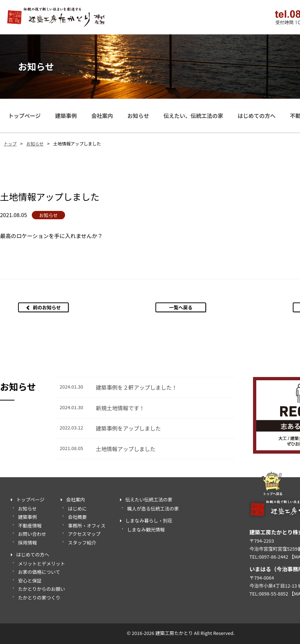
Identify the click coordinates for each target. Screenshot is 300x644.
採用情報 (27, 543)
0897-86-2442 (273, 557)
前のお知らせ (47, 307)
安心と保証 (30, 581)
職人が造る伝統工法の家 (153, 509)
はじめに (77, 509)
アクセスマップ (84, 534)
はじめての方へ (256, 116)
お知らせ (138, 116)
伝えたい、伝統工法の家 (193, 116)
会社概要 (77, 517)
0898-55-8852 (273, 594)
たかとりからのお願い (42, 589)
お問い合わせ (32, 534)
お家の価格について (39, 572)
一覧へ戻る (181, 307)
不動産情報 (30, 526)
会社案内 (102, 116)
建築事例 (66, 116)
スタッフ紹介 (82, 543)
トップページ (25, 116)
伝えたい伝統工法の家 (149, 499)
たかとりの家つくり (39, 598)
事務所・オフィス (87, 526)
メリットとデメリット (42, 563)
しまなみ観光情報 (146, 529)
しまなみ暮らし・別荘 (149, 520)
